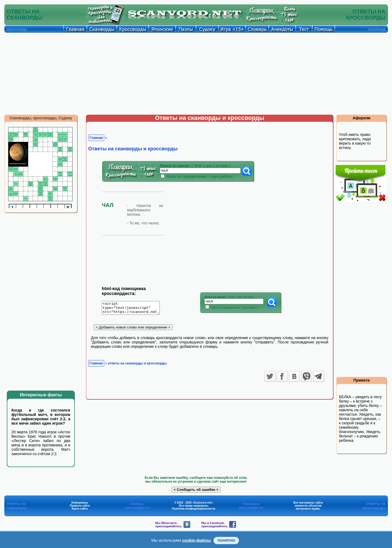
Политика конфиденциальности (193, 509)
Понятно (226, 541)
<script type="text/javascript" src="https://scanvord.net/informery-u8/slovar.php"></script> (134, 309)
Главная (96, 138)
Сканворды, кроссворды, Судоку (41, 118)
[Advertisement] (196, 74)
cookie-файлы (197, 540)
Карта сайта (80, 509)
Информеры (80, 503)
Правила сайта (80, 506)
